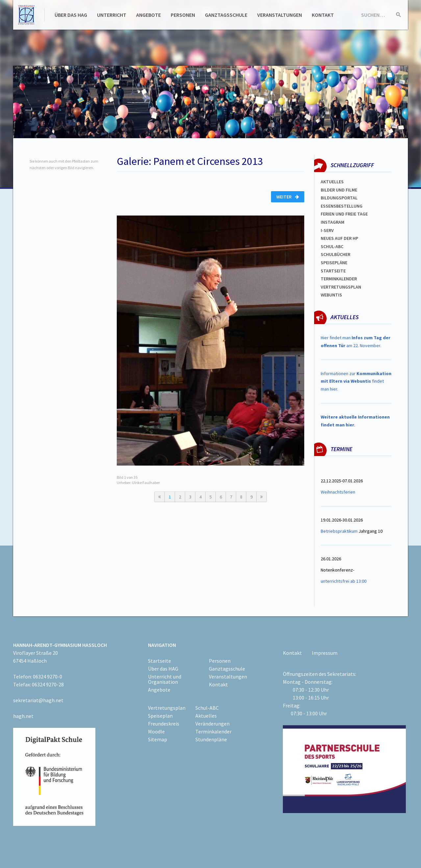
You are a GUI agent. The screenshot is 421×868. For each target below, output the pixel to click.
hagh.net (23, 716)
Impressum (325, 653)
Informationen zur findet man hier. (356, 381)
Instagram (333, 222)
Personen (183, 15)
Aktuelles (332, 182)
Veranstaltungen (280, 15)
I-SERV (327, 230)
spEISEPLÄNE (334, 263)
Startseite (333, 271)
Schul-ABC (207, 708)
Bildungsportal (339, 198)
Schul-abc (332, 246)
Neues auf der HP (339, 238)
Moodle (156, 731)
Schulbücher (335, 254)
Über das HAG (71, 15)
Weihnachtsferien (338, 492)
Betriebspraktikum (339, 531)
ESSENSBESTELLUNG (342, 206)
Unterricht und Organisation (165, 679)
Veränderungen (212, 724)
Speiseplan (160, 716)
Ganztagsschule (226, 15)
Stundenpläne (211, 739)
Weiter (288, 197)
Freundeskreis (164, 724)
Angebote (149, 15)
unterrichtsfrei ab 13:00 (344, 581)
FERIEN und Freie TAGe (344, 214)
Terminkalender (339, 279)
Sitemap (158, 739)
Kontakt (323, 15)
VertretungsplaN (341, 287)
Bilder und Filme (339, 190)
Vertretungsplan (167, 708)
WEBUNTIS (331, 295)
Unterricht (112, 15)
